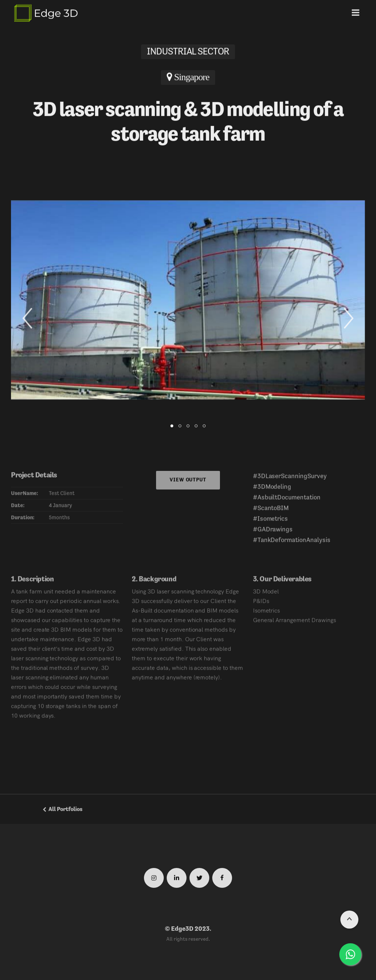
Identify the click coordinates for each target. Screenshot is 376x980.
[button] (27, 319)
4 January (61, 508)
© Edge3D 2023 (187, 929)
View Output (188, 483)
